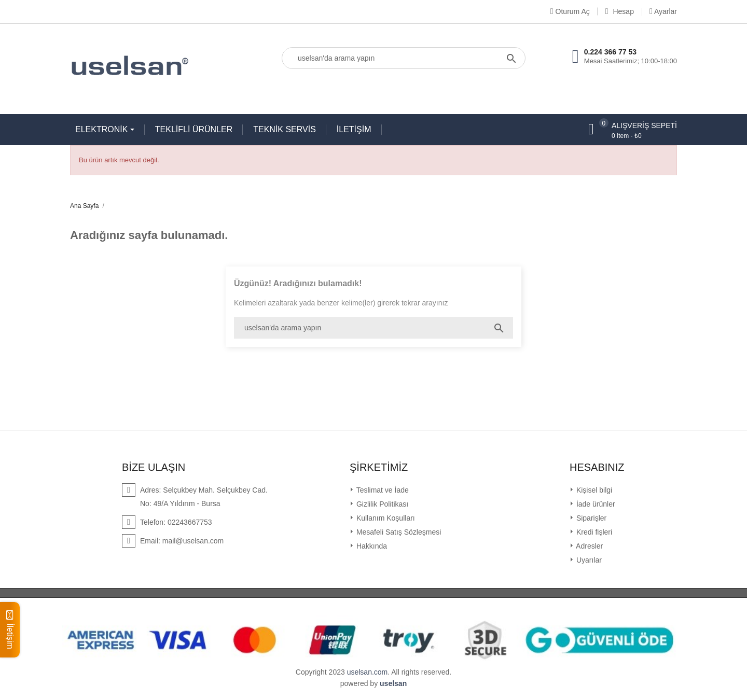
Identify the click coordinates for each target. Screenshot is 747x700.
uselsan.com (368, 672)
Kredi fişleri (593, 532)
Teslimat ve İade (382, 490)
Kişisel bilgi (593, 490)
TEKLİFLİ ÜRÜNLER (194, 129)
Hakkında (371, 546)
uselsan (393, 683)
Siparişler (590, 518)
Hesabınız (597, 467)
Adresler (589, 546)
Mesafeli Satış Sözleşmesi (398, 532)
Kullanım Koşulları (385, 518)
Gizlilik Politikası (381, 504)
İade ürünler (595, 504)
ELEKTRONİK (103, 129)
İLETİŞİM (354, 129)
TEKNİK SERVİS (285, 129)
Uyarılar (588, 560)
